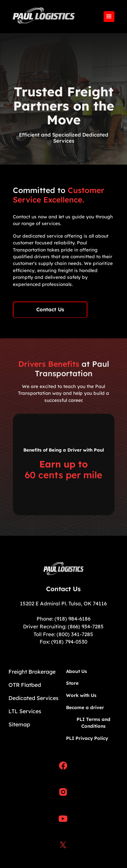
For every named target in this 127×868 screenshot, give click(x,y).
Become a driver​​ (85, 707)
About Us (77, 671)
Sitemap (19, 724)
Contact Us (50, 309)
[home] (42, 17)
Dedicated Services (34, 698)
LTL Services (25, 711)
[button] (109, 17)
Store (72, 683)
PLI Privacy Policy (87, 738)
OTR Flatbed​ (25, 685)
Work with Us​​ (81, 695)
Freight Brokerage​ (32, 672)
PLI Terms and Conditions (93, 722)
